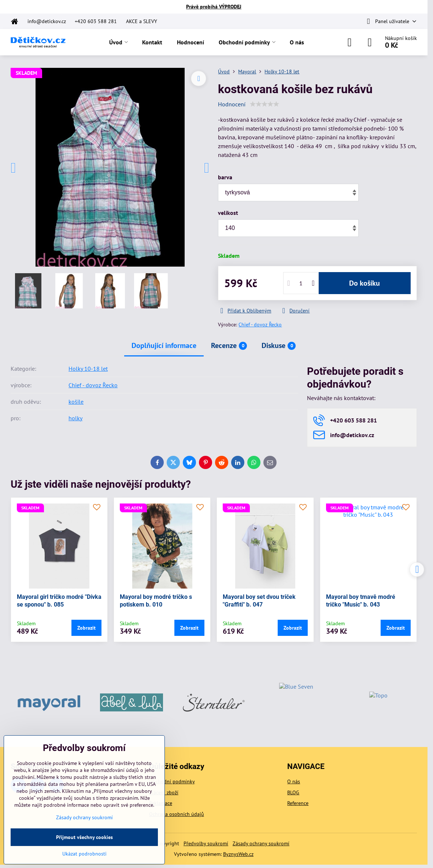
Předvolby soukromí (206, 843)
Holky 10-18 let (88, 369)
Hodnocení (232, 104)
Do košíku (364, 283)
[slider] (264, 104)
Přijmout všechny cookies (84, 837)
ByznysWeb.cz (238, 854)
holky (75, 418)
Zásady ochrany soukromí (261, 843)
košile (76, 402)
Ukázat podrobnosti (84, 854)
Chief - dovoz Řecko (260, 325)
